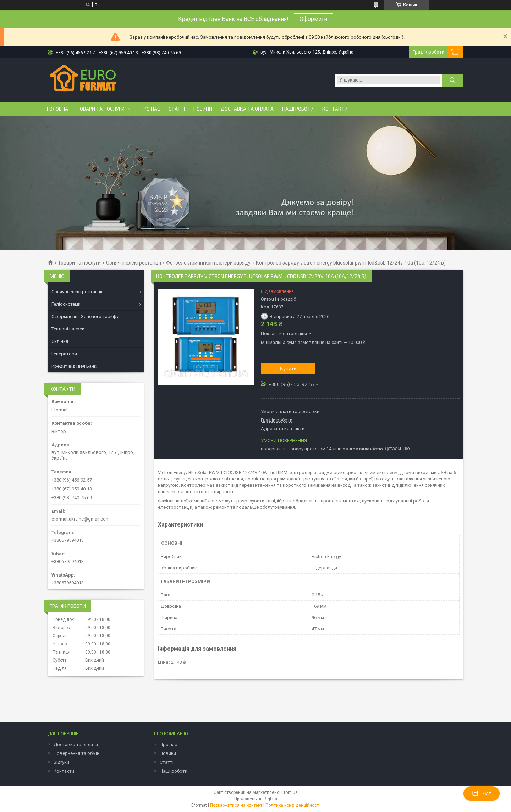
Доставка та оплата (247, 109)
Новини (203, 109)
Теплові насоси (68, 329)
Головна (57, 109)
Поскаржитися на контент (236, 805)
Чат (482, 794)
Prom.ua (290, 792)
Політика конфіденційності (293, 805)
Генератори (64, 354)
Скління (60, 341)
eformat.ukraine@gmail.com (81, 519)
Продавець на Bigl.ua (256, 799)
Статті (177, 109)
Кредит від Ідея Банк (74, 366)
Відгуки (61, 762)
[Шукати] (452, 80)
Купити (288, 368)
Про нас (150, 109)
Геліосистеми (66, 304)
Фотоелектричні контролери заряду (208, 263)
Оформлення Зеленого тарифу (85, 316)
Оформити (313, 19)
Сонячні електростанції (134, 263)
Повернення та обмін (76, 753)
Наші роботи (298, 109)
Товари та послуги (101, 109)
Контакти (335, 109)
